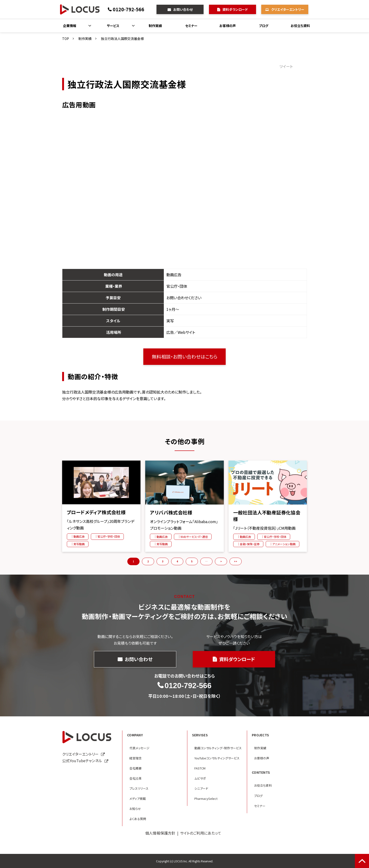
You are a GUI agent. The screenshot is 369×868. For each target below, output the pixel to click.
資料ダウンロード (235, 9)
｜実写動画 (78, 544)
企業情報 (70, 26)
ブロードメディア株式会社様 (96, 512)
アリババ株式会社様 (171, 513)
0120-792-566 (128, 9)
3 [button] (163, 561)
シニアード (201, 788)
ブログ (264, 26)
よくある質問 (138, 819)
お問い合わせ (183, 9)
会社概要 (136, 768)
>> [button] (236, 561)
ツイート (286, 66)
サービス (113, 26)
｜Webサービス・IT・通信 (193, 537)
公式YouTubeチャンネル (82, 761)
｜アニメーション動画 (283, 544)
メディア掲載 (138, 799)
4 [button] (177, 561)
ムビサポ (200, 778)
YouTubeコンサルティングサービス (217, 758)
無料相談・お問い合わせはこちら (185, 357)
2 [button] (148, 561)
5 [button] (192, 561)
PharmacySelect (206, 799)
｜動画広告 (78, 536)
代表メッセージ (139, 748)
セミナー (191, 26)
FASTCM (200, 768)
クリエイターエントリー (288, 9)
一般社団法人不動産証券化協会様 (267, 516)
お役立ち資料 (300, 26)
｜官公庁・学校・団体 (107, 536)
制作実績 (155, 26)
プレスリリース (139, 788)
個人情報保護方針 (160, 833)
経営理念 (136, 758)
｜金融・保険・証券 (248, 544)
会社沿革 (136, 778)
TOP (66, 39)
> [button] (221, 561)
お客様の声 (228, 26)
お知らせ (135, 809)
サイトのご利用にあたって (201, 833)
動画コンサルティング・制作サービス (218, 748)
